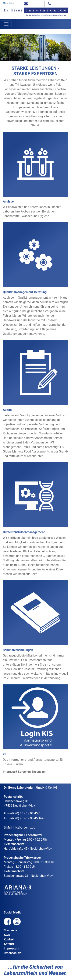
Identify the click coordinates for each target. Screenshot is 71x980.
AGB (7, 935)
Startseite (11, 930)
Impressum (11, 948)
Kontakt (9, 939)
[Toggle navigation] (6, 24)
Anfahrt (9, 944)
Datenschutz (12, 953)
